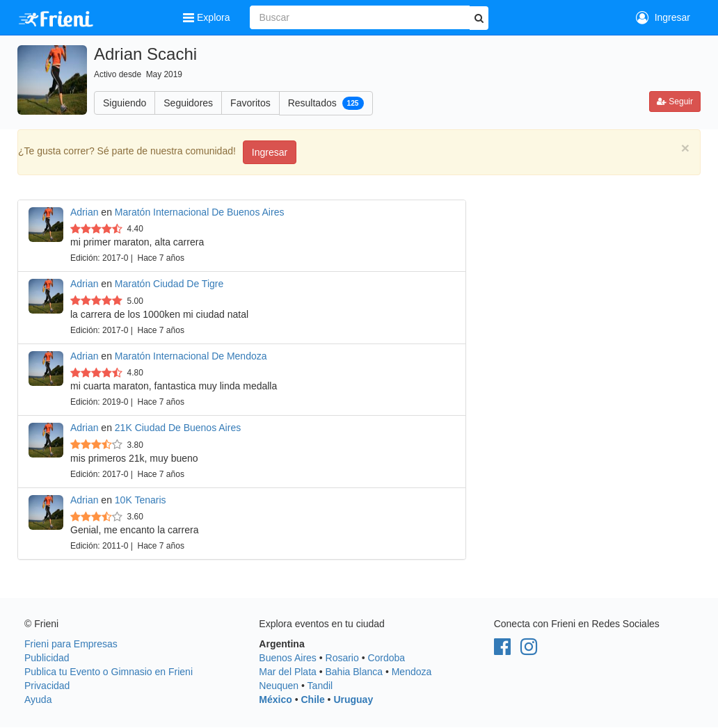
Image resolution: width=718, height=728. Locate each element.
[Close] (685, 148)
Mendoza (412, 672)
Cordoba (386, 658)
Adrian (84, 212)
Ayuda (38, 699)
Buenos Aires (288, 658)
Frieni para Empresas (71, 644)
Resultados (326, 103)
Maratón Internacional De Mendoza (191, 356)
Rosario (342, 658)
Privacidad (47, 686)
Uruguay (353, 699)
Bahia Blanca (354, 672)
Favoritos (250, 103)
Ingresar (663, 17)
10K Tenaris (141, 500)
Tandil (320, 686)
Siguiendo (125, 103)
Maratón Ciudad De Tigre (169, 284)
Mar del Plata (287, 672)
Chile (312, 699)
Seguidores (188, 103)
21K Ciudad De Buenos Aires (178, 428)
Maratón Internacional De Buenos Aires (200, 212)
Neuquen (279, 686)
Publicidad (47, 658)
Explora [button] (208, 17)
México (275, 699)
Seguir (675, 102)
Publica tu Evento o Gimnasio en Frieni (109, 672)
